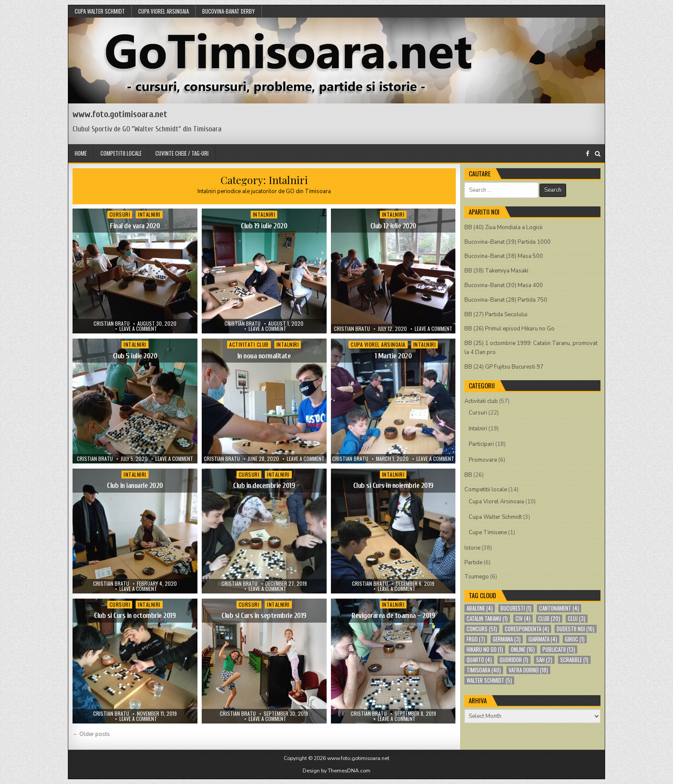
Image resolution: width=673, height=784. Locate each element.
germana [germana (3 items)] (507, 639)
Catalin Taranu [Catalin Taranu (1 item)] (487, 619)
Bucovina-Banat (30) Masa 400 (504, 285)
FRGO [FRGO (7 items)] (476, 639)
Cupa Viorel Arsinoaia (164, 11)
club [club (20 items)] (549, 619)
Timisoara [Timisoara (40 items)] (484, 670)
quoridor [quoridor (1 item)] (514, 660)
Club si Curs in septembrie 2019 (264, 616)
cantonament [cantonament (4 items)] (559, 608)
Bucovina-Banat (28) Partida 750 (506, 300)
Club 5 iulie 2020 (135, 356)
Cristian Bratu (112, 324)
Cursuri (120, 214)
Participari (481, 444)
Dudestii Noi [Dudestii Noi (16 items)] (576, 629)
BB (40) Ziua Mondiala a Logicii (503, 227)
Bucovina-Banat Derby (229, 11)
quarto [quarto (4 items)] (479, 660)
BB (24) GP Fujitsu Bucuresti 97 (504, 367)
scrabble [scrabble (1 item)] (574, 660)
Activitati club (249, 344)
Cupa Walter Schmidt (100, 11)
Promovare (483, 460)
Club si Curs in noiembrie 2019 (393, 486)
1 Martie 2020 (393, 356)
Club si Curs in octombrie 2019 (135, 616)
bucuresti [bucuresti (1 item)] (516, 608)
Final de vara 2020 (135, 226)
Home (81, 153)
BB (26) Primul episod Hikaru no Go (509, 329)
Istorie (472, 548)
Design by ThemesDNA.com (336, 771)
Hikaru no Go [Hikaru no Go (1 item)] (485, 649)
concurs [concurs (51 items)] (482, 629)
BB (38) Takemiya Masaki (496, 271)
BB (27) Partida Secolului (496, 315)
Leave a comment (138, 329)
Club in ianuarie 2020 (135, 486)
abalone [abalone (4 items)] (480, 608)
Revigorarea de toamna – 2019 (393, 616)
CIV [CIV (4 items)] (523, 619)
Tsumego (477, 577)
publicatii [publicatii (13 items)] (559, 649)
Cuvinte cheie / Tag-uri (182, 153)
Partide (473, 563)
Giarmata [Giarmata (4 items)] (543, 639)
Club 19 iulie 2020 (264, 226)
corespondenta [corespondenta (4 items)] (527, 629)
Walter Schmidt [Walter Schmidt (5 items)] (489, 680)
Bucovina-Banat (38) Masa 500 (504, 256)
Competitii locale (121, 153)
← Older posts (91, 734)
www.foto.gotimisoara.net (120, 114)
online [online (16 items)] (523, 649)
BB (468, 475)
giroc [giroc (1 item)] (575, 639)
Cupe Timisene (488, 533)
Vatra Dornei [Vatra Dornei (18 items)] (528, 670)
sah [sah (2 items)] (544, 660)
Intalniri (149, 214)
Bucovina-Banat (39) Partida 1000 (508, 242)
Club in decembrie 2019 (264, 486)
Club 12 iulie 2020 (393, 226)
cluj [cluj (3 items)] (577, 619)
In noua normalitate (264, 356)
